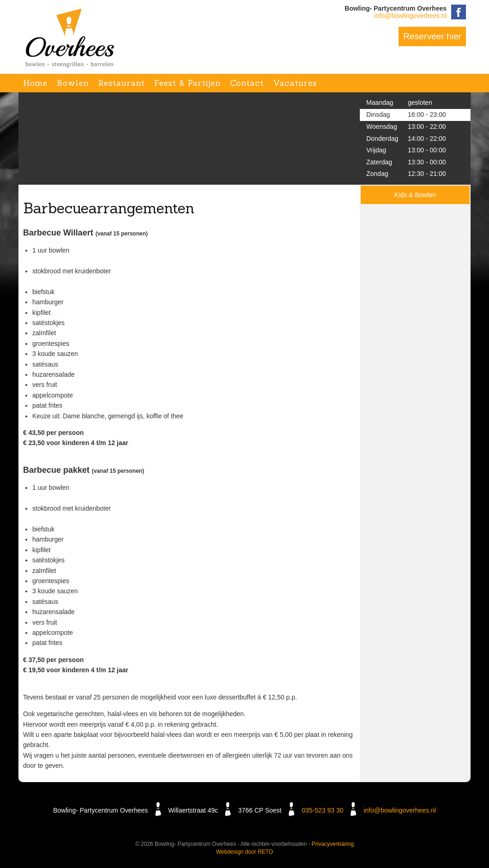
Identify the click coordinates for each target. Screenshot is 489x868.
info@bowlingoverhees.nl (410, 16)
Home (35, 83)
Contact (247, 83)
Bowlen (73, 83)
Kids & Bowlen (415, 195)
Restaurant (122, 83)
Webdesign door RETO (244, 852)
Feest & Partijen (188, 83)
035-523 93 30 (322, 810)
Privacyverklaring (333, 844)
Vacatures (295, 83)
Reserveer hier (432, 36)
